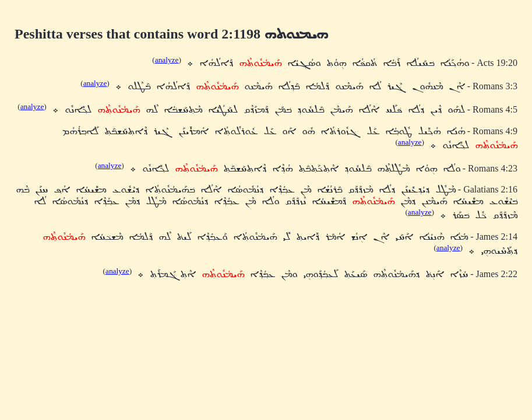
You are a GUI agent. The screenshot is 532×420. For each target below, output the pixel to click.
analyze (167, 60)
